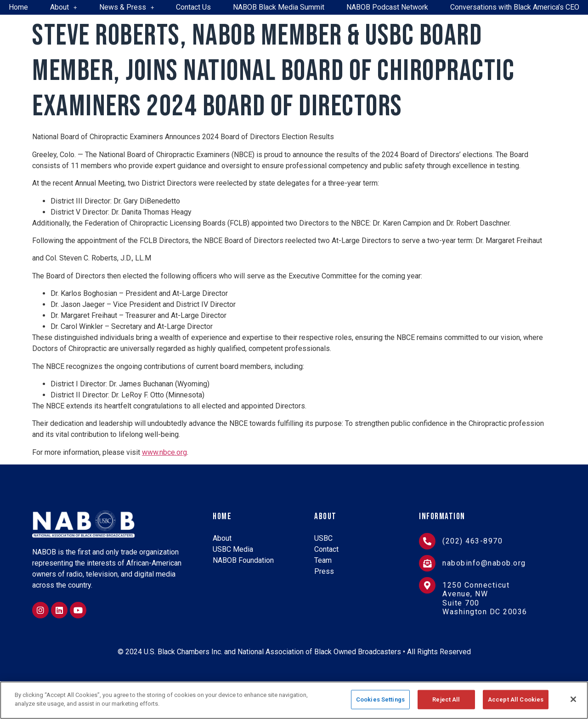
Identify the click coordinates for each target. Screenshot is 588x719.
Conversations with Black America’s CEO (515, 7)
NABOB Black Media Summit (279, 7)
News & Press (127, 7)
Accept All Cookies (516, 699)
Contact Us (193, 7)
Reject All (446, 699)
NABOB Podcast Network (387, 7)
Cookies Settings (380, 699)
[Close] (573, 699)
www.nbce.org (164, 452)
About (64, 7)
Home (18, 7)
